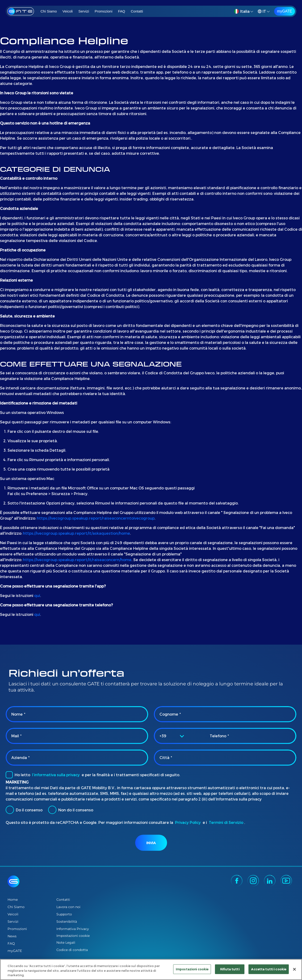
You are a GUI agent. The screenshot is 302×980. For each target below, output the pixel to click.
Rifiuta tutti (230, 969)
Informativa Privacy (73, 929)
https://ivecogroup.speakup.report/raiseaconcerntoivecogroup (96, 518)
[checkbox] (9, 775)
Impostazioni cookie (73, 936)
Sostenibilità (67, 922)
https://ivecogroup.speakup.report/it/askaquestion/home (76, 533)
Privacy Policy (188, 822)
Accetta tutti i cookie (269, 969)
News (12, 936)
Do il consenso (24, 810)
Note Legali (66, 942)
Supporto (64, 914)
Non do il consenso (71, 810)
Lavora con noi (68, 907)
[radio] (10, 810)
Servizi (84, 11)
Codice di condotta (72, 950)
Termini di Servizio (226, 822)
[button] (244, 11)
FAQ (122, 11)
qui (37, 595)
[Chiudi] (294, 969)
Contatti (137, 11)
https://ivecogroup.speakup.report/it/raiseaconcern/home (77, 560)
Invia (151, 843)
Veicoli (68, 11)
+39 (163, 736)
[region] (151, 970)
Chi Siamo (49, 11)
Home (13, 900)
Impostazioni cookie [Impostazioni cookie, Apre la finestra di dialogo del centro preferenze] (192, 969)
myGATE (285, 11)
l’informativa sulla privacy (56, 775)
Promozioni (103, 11)
